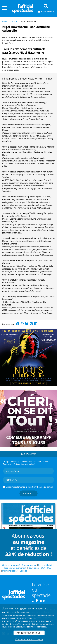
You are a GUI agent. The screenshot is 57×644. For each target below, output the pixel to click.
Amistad (12, 172)
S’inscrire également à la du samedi (30, 487)
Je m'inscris (29, 493)
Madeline (12, 125)
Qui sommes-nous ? (11, 565)
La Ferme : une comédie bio (21, 83)
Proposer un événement (15, 568)
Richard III (13, 238)
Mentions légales (10, 571)
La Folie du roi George (18, 213)
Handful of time (16, 280)
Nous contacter (29, 565)
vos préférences (19, 624)
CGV (43, 568)
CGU (49, 568)
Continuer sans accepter (29, 639)
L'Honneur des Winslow (19, 102)
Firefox (11, 296)
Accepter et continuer (29, 633)
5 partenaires (22, 621)
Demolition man (16, 260)
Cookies (23, 571)
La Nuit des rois (15, 197)
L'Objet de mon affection (19, 147)
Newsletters (34, 568)
